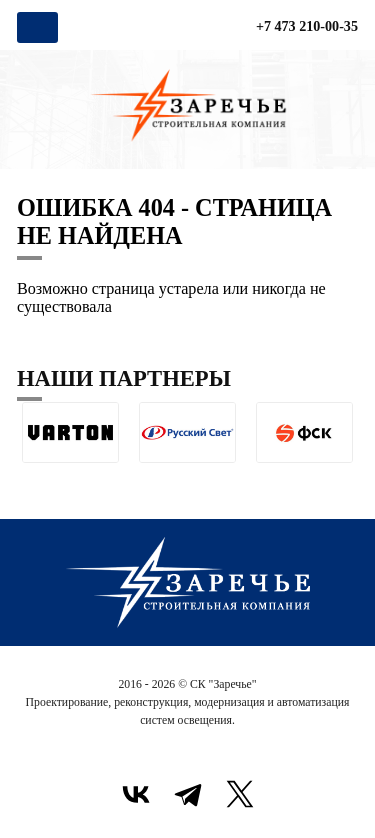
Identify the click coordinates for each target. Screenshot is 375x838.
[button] (32, 478)
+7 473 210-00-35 (307, 26)
